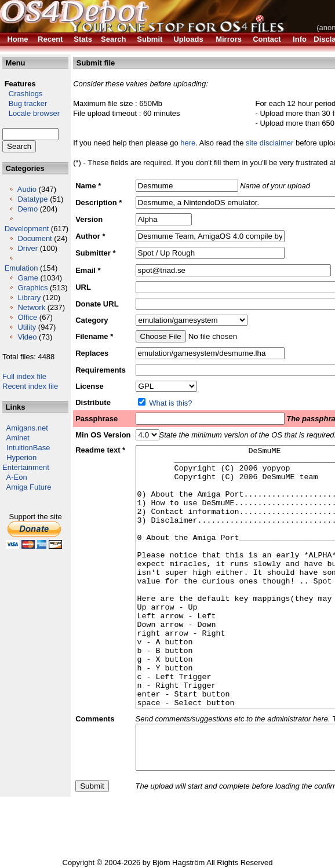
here (188, 143)
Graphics (32, 288)
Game (28, 278)
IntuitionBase (28, 448)
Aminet (18, 438)
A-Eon (17, 477)
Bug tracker (25, 103)
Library (29, 298)
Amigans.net (27, 428)
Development (27, 229)
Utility (27, 327)
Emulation (21, 268)
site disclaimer (270, 143)
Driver (28, 248)
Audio (27, 189)
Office (27, 317)
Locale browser (31, 113)
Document (34, 238)
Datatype (32, 199)
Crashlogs (22, 94)
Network (31, 307)
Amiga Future (29, 487)
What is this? (170, 403)
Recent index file (30, 386)
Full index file (24, 376)
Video (27, 337)
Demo (28, 209)
